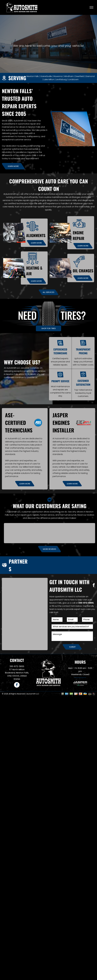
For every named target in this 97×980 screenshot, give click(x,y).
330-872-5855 (86, 603)
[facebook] (94, 586)
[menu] (91, 7)
